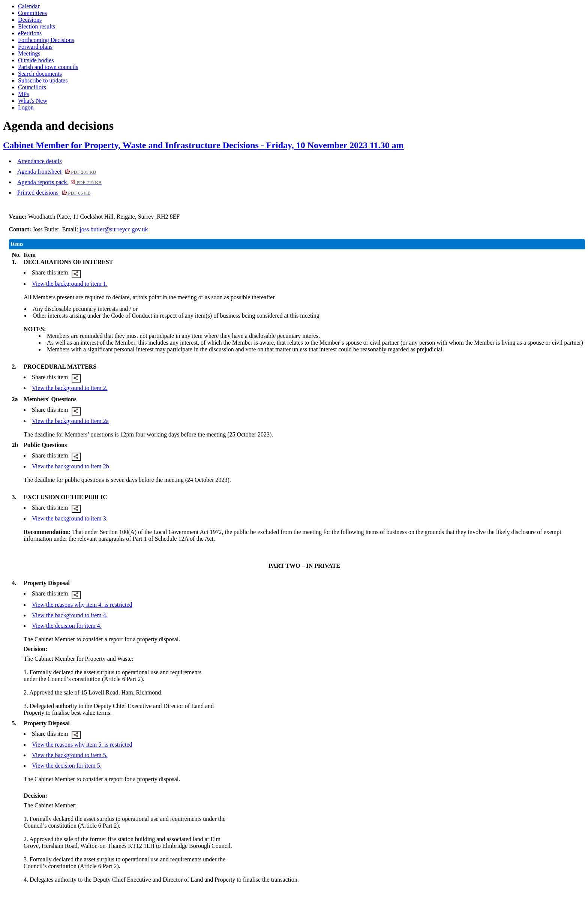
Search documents (40, 74)
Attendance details (40, 161)
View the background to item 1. (70, 284)
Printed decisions (54, 193)
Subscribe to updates (43, 80)
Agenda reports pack (59, 182)
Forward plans (35, 47)
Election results (37, 26)
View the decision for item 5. (67, 766)
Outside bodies (36, 60)
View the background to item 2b (70, 466)
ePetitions (30, 33)
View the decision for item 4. (67, 626)
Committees (32, 13)
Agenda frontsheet (57, 172)
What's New (33, 101)
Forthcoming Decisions (46, 40)
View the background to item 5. (70, 755)
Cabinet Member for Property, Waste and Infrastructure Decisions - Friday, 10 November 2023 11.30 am (203, 145)
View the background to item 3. (70, 518)
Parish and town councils (48, 67)
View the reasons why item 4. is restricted (82, 605)
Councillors (32, 87)
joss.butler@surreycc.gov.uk (114, 229)
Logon (26, 107)
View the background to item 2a (70, 421)
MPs (23, 94)
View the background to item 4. (70, 615)
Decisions (30, 20)
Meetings (29, 53)
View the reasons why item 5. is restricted (82, 745)
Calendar (29, 6)
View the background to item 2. (70, 388)
